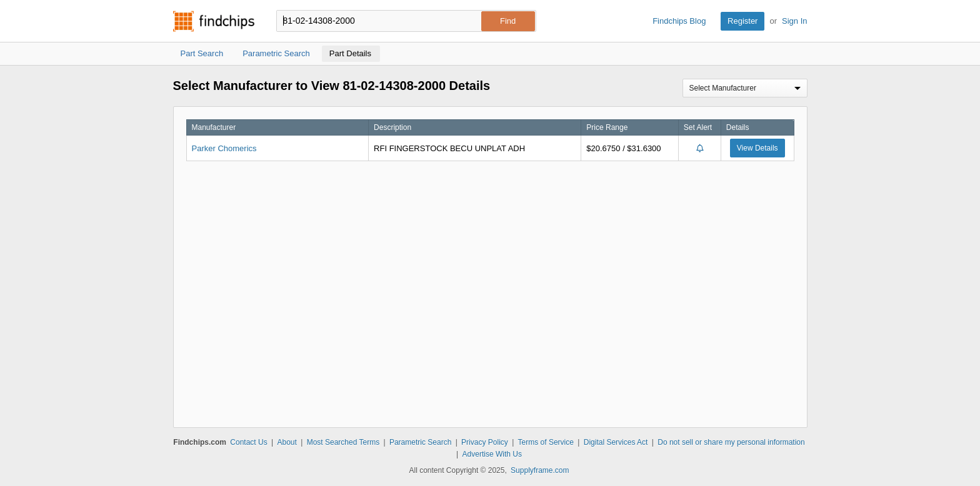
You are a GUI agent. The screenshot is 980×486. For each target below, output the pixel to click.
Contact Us (248, 442)
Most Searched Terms (343, 442)
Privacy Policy (485, 442)
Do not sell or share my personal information (731, 442)
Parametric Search (420, 442)
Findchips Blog (679, 21)
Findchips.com (214, 21)
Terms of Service (546, 442)
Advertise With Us (492, 454)
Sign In (794, 21)
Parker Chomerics (224, 148)
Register (742, 21)
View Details (757, 148)
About (287, 442)
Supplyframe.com (540, 470)
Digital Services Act (616, 442)
